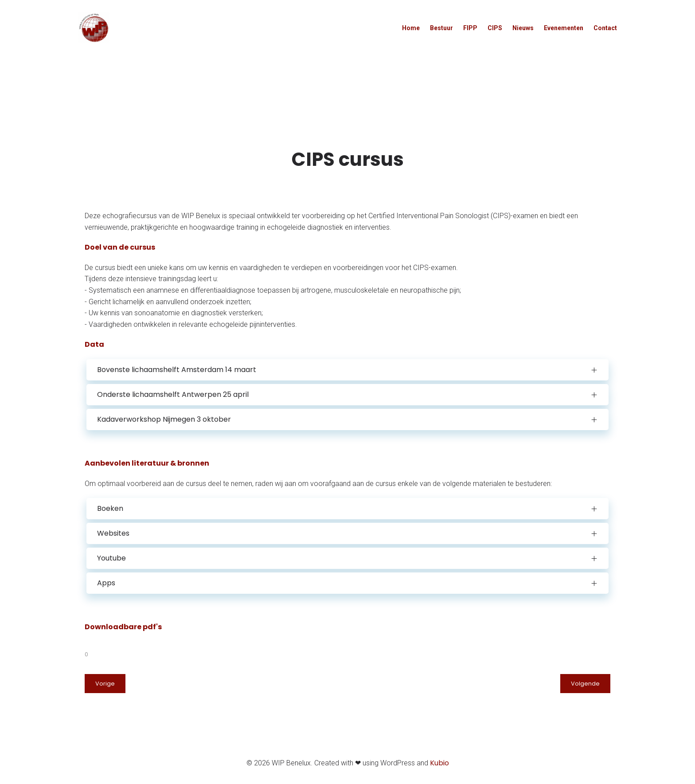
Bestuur (441, 28)
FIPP (470, 28)
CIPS (495, 28)
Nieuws (523, 28)
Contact (605, 28)
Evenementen (564, 28)
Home (411, 28)
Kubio (439, 765)
